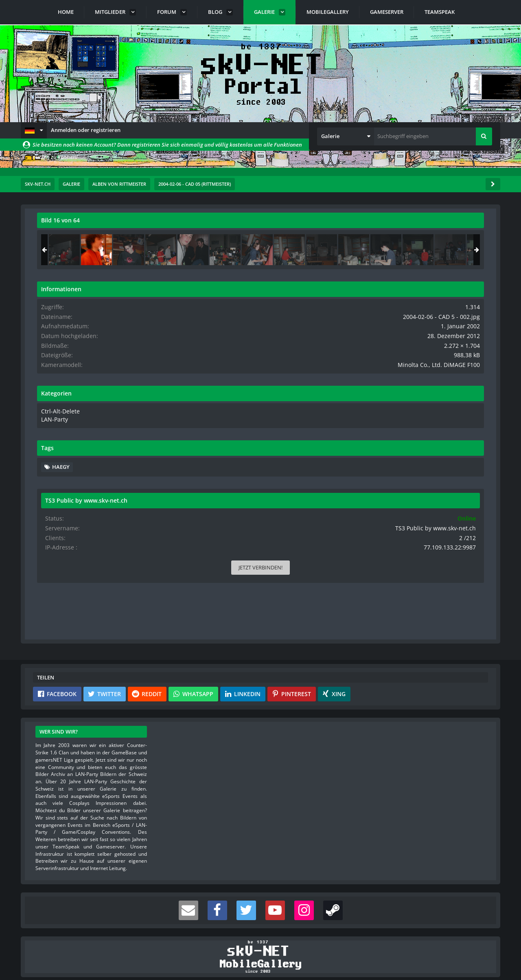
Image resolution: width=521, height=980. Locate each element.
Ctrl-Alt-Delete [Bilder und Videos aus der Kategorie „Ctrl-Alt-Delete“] (395, 417)
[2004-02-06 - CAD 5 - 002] (433, 250)
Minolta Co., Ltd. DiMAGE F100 (448, 371)
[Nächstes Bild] (329, 372)
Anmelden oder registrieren (86, 130)
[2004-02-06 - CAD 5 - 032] (401, 250)
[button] (34, 130)
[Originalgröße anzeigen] (328, 225)
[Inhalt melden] (331, 512)
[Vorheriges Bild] (45, 372)
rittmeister (86, 238)
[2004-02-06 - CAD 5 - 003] (466, 250)
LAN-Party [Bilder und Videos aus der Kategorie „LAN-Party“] (391, 424)
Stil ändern (479, 944)
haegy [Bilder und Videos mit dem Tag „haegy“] (398, 471)
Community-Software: (260, 960)
